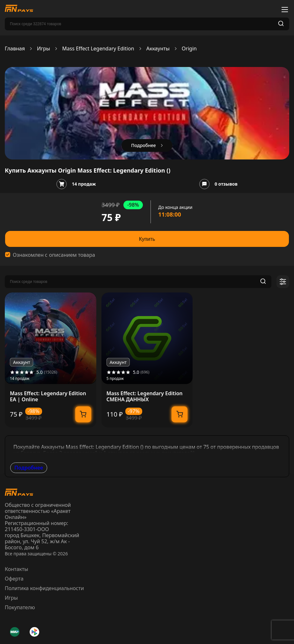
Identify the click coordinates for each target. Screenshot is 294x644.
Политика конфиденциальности (44, 588)
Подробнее (29, 468)
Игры (44, 49)
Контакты (16, 569)
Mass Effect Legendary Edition (98, 49)
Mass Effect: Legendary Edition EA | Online (48, 396)
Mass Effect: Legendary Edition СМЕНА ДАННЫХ (145, 396)
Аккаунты (158, 49)
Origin (189, 49)
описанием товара (72, 255)
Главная (15, 49)
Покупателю (20, 607)
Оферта (14, 579)
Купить (147, 239)
